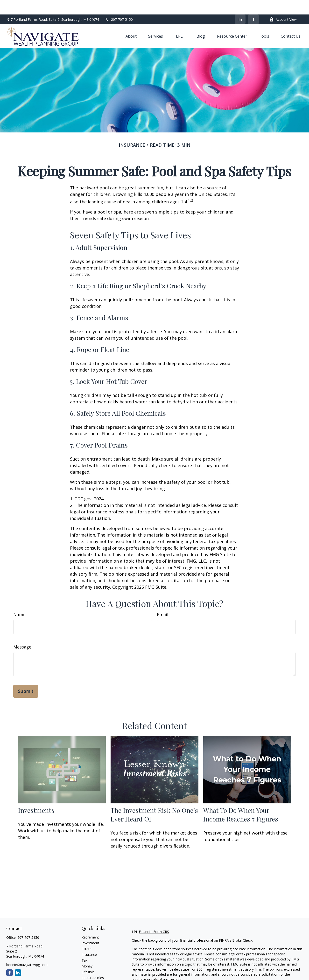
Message (22, 632)
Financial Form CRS (154, 917)
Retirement (90, 923)
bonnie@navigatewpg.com (27, 950)
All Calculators (93, 975)
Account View (283, 5)
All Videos (89, 969)
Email (163, 600)
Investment (90, 928)
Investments (36, 796)
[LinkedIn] (240, 5)
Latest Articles (93, 963)
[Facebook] (253, 5)
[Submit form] (26, 677)
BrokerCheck (242, 926)
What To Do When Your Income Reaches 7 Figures (241, 800)
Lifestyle (88, 957)
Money (87, 952)
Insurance (89, 940)
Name (19, 600)
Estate (87, 934)
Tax (84, 946)
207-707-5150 (119, 5)
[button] (131, 22)
